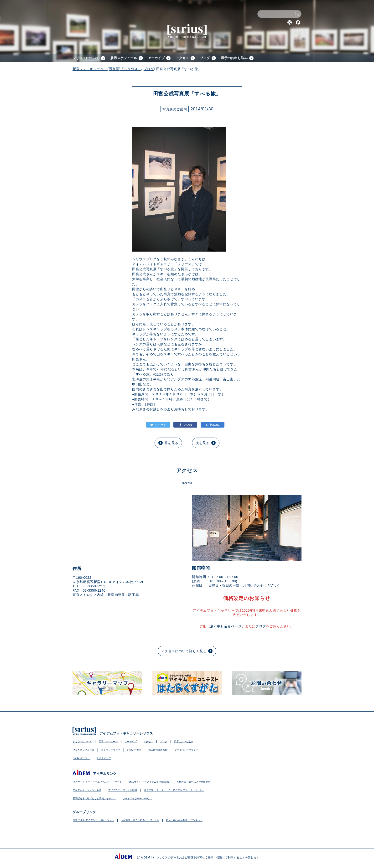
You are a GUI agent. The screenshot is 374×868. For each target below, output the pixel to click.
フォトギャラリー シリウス (137, 798)
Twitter (290, 22)
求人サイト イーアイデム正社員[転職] (149, 782)
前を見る (171, 443)
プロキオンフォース (83, 750)
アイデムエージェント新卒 (87, 790)
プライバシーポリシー (186, 750)
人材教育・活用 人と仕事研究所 (194, 782)
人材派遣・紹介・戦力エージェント (140, 820)
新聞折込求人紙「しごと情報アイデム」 (94, 798)
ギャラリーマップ (111, 750)
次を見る (203, 443)
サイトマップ (104, 758)
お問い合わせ (134, 750)
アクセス (182, 58)
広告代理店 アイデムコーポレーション (93, 820)
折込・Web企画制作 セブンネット (184, 820)
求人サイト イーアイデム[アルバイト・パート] (98, 782)
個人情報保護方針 (158, 750)
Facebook (298, 22)
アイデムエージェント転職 (123, 790)
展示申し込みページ (226, 626)
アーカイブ (156, 58)
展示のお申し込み (234, 58)
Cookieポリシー (81, 758)
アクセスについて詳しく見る (184, 651)
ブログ (205, 58)
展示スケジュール (124, 58)
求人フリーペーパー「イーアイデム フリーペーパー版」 (174, 790)
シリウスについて (86, 58)
